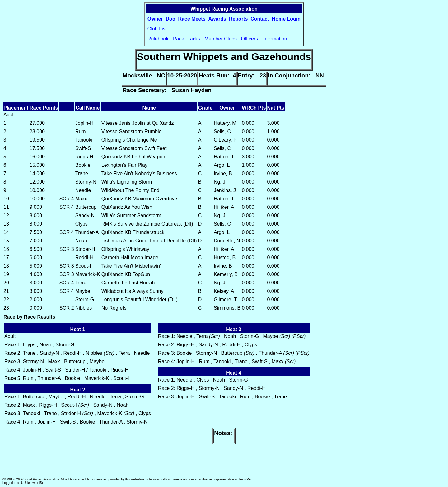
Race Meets (192, 19)
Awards (217, 19)
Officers (249, 39)
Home (279, 19)
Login (294, 19)
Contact (260, 19)
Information (275, 39)
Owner (155, 19)
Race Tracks (187, 39)
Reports (238, 19)
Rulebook (158, 39)
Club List (157, 29)
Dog (171, 19)
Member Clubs (221, 39)
